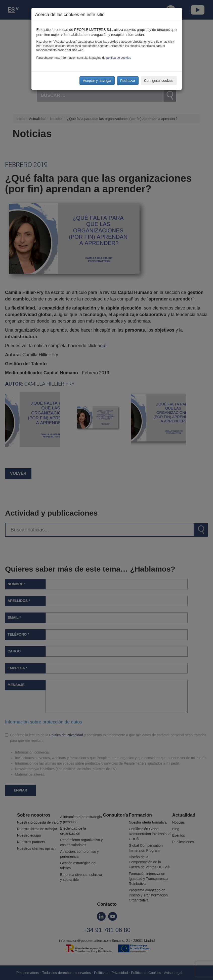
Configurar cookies (159, 81)
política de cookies (119, 58)
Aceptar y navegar (97, 81)
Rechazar (128, 81)
